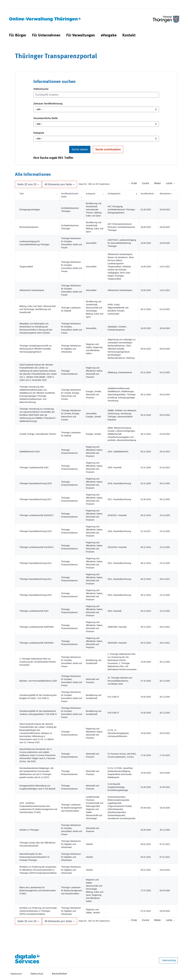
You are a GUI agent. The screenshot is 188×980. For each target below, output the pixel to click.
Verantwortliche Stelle (46, 118)
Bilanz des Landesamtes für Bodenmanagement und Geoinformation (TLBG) (38, 891)
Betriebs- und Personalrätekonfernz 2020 (38, 681)
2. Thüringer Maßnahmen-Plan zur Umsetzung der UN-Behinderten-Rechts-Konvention (38, 662)
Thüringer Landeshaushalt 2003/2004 (37, 643)
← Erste (133, 183)
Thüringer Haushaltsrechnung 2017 (36, 499)
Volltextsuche (41, 89)
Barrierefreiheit (59, 974)
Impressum (16, 974)
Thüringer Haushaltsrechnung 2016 (36, 531)
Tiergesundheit (26, 267)
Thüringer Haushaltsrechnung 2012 (36, 563)
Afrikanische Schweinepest (32, 290)
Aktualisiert (165, 194)
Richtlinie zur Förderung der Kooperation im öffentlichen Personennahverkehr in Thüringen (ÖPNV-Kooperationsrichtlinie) (38, 870)
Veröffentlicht (147, 194)
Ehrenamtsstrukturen (29, 227)
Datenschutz (37, 974)
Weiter (158, 183)
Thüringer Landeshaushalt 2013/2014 (37, 547)
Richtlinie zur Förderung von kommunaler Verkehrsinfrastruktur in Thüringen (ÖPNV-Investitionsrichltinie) (38, 911)
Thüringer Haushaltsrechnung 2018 (36, 483)
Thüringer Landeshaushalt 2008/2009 (37, 627)
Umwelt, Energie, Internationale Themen (38, 434)
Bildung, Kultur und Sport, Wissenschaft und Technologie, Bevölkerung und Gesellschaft (38, 309)
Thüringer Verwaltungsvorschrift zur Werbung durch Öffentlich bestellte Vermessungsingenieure (36, 349)
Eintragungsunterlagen (30, 210)
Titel (22, 194)
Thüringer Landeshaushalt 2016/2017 (37, 515)
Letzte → (171, 183)
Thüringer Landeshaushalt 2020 (34, 467)
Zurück (146, 183)
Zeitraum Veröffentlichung (48, 104)
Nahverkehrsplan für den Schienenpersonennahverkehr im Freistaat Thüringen (35, 857)
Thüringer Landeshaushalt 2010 (34, 611)
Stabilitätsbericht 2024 (30, 452)
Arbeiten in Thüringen (29, 830)
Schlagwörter (114, 194)
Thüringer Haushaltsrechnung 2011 (36, 579)
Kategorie (39, 133)
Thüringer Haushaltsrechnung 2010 (36, 595)
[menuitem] (18, 35)
